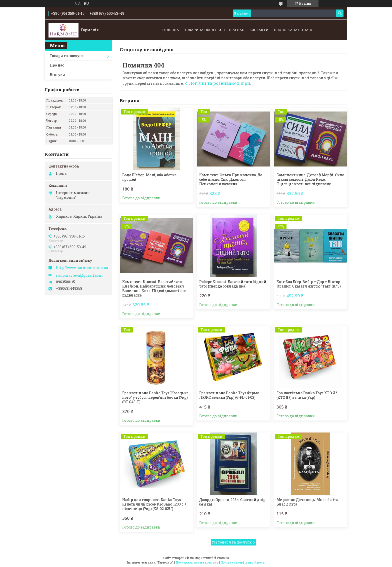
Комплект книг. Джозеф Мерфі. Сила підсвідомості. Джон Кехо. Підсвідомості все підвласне (310, 179)
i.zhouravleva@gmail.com (79, 275)
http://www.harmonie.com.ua (82, 268)
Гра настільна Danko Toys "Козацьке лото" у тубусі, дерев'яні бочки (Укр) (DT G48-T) (155, 397)
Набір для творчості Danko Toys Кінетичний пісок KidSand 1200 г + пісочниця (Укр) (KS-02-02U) (154, 504)
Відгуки (57, 75)
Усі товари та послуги (232, 542)
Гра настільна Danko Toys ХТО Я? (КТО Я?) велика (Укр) (307, 395)
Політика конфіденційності (243, 562)
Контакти (259, 30)
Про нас (236, 30)
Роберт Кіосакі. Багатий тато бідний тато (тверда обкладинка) (233, 284)
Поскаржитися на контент (197, 562)
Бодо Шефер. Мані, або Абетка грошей (149, 177)
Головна (171, 30)
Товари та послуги (203, 30)
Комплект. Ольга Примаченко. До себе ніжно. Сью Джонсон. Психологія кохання (231, 179)
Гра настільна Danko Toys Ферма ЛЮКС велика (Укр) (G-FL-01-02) (229, 395)
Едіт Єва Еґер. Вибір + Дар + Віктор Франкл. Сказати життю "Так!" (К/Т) (309, 284)
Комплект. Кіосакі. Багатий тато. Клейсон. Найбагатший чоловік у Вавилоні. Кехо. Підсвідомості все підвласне (154, 288)
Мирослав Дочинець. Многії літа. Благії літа (308, 502)
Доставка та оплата (293, 30)
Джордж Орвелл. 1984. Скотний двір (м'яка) (232, 502)
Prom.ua (223, 558)
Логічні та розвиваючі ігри (220, 83)
